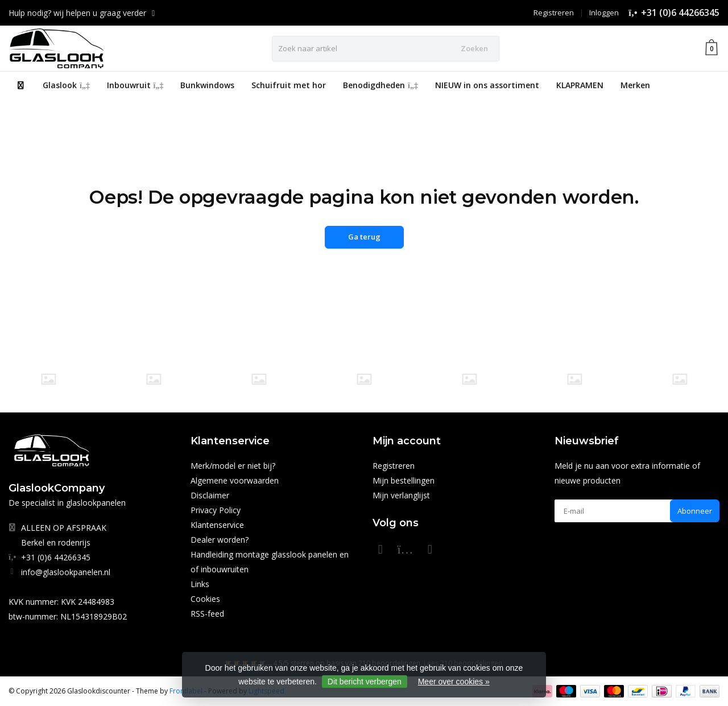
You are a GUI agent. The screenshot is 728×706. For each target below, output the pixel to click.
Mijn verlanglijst (401, 495)
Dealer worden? (220, 540)
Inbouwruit (135, 85)
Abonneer (695, 511)
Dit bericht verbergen (365, 682)
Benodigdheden (380, 85)
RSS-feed (207, 614)
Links (200, 584)
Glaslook (66, 85)
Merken (635, 85)
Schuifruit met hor (289, 85)
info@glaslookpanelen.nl (66, 572)
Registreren (554, 13)
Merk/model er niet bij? (233, 466)
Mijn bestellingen (404, 480)
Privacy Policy (216, 510)
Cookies (205, 599)
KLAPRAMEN (580, 85)
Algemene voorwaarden (235, 480)
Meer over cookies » (454, 682)
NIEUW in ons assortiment (487, 85)
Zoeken (474, 48)
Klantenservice (217, 525)
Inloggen (604, 13)
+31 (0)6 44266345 (680, 13)
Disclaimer (210, 495)
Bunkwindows (207, 85)
